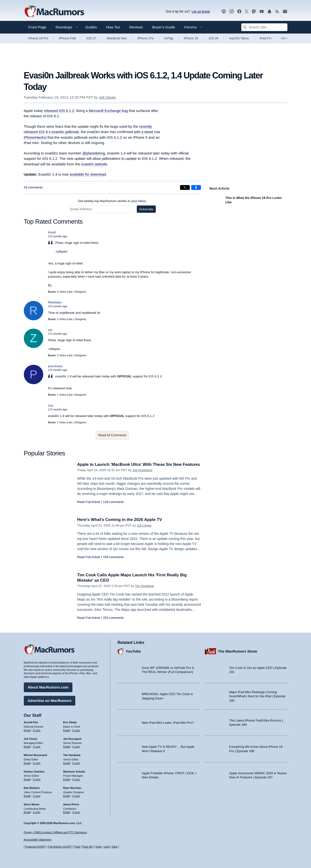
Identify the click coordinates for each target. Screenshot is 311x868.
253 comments (113, 618)
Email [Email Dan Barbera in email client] (27, 796)
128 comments (113, 502)
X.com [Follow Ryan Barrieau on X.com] (76, 796)
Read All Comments (112, 435)
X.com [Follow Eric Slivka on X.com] (76, 730)
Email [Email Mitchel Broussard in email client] (27, 763)
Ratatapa (55, 302)
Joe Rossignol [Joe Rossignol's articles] (72, 739)
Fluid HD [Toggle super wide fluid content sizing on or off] (87, 847)
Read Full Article (89, 502)
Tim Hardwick (145, 586)
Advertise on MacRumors (50, 701)
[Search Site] (264, 27)
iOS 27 (91, 38)
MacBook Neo (117, 38)
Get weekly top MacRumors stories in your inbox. (112, 201)
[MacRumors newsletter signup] (285, 12)
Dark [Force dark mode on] (115, 847)
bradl (52, 232)
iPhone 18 (191, 38)
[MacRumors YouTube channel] (262, 12)
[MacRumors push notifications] (269, 12)
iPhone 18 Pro (38, 38)
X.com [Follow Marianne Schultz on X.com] (76, 779)
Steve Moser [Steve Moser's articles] (32, 804)
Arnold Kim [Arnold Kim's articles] (31, 722)
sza (51, 405)
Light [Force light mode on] (107, 847)
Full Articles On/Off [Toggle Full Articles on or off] (59, 847)
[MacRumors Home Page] (54, 12)
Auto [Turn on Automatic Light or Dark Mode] (99, 847)
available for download (88, 174)
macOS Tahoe (239, 38)
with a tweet (143, 132)
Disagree (80, 292)
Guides (91, 27)
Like (70, 292)
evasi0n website (94, 164)
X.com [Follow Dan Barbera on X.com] (37, 796)
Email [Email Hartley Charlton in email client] (27, 779)
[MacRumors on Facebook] (239, 12)
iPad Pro (266, 38)
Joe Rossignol (142, 470)
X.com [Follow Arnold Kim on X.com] (37, 730)
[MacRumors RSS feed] (277, 12)
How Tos (113, 27)
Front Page (37, 27)
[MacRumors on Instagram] (232, 12)
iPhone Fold (67, 38)
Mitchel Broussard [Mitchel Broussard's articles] (35, 755)
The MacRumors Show (238, 651)
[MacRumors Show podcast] (224, 12)
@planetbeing (94, 153)
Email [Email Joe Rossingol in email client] (67, 747)
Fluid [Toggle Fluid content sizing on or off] (77, 847)
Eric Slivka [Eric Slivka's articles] (70, 722)
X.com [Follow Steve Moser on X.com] (37, 812)
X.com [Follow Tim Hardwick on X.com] (76, 763)
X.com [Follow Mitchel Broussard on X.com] (37, 763)
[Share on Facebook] (196, 187)
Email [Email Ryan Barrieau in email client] (67, 796)
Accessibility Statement (38, 840)
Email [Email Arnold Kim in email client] (27, 730)
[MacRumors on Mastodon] (254, 12)
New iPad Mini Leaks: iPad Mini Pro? (168, 723)
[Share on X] (185, 187)
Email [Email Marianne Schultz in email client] (67, 779)
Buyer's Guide (164, 27)
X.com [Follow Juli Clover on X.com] (37, 747)
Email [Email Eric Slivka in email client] (67, 730)
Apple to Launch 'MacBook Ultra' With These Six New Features (139, 464)
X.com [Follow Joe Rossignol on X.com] (76, 747)
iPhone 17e (146, 38)
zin (50, 330)
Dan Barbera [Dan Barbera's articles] (32, 788)
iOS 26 (214, 38)
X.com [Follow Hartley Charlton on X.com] (37, 779)
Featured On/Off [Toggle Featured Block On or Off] (35, 847)
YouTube (133, 651)
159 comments (113, 557)
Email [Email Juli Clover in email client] (27, 747)
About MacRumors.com (48, 687)
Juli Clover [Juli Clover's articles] (31, 739)
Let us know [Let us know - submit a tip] (201, 11)
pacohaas (55, 366)
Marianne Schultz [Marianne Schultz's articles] (74, 772)
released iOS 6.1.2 (59, 111)
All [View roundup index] (284, 38)
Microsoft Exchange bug (108, 111)
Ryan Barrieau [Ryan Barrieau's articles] (72, 788)
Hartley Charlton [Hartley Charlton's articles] (34, 772)
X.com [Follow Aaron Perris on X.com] (76, 812)
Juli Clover (107, 97)
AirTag (168, 38)
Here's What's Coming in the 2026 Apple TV (120, 520)
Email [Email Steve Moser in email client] (27, 812)
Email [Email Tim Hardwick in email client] (67, 763)
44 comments (33, 187)
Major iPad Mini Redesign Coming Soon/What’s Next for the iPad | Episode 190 (257, 696)
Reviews (136, 27)
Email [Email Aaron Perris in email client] (67, 812)
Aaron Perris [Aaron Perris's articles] (71, 804)
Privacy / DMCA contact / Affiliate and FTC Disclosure (55, 832)
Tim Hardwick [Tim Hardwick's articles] (72, 755)
